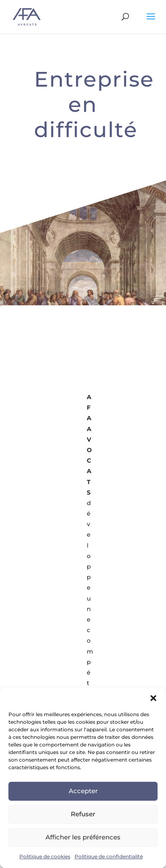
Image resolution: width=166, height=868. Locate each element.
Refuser (83, 814)
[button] (153, 698)
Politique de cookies (45, 856)
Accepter (83, 791)
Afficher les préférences (83, 837)
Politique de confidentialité (109, 856)
